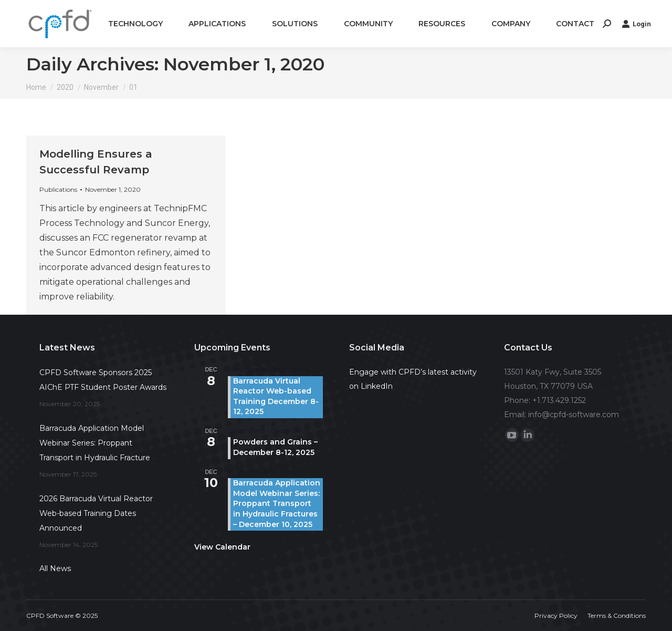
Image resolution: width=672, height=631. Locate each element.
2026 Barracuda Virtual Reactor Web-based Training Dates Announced (96, 513)
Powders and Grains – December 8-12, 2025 (275, 447)
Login (636, 24)
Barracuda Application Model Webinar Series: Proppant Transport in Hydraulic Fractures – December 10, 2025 (277, 503)
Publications (58, 189)
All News (55, 568)
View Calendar (222, 547)
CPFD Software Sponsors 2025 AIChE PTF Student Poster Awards (103, 380)
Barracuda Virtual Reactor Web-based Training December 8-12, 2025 (276, 396)
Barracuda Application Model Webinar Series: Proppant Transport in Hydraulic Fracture (95, 443)
